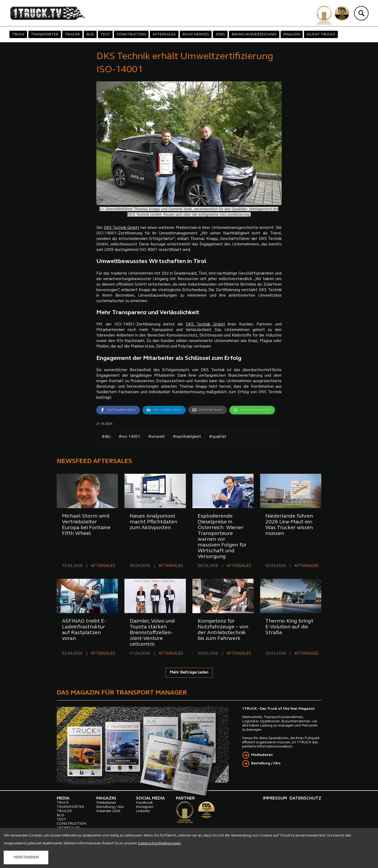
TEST (105, 35)
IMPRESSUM (275, 798)
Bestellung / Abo (266, 763)
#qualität (218, 437)
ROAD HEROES (196, 35)
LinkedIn (143, 811)
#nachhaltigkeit (187, 437)
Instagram (145, 807)
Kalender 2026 (108, 811)
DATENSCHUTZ (305, 798)
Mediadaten (262, 755)
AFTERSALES (164, 35)
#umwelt (156, 437)
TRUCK (18, 35)
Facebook (144, 803)
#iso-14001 (129, 437)
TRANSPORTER (45, 35)
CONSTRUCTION (131, 35)
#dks (106, 437)
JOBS (220, 35)
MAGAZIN (292, 35)
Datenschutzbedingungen (159, 843)
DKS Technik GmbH (122, 228)
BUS (90, 35)
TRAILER (72, 35)
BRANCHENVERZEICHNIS (254, 35)
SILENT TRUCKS (321, 35)
